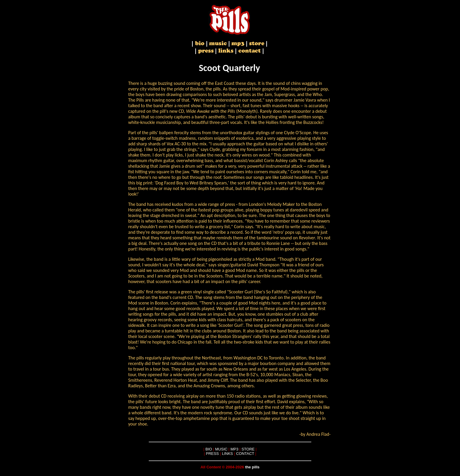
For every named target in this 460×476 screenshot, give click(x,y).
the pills (252, 467)
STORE (248, 449)
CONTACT (245, 454)
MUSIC (221, 449)
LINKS (227, 454)
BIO (209, 449)
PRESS (212, 454)
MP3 (235, 449)
